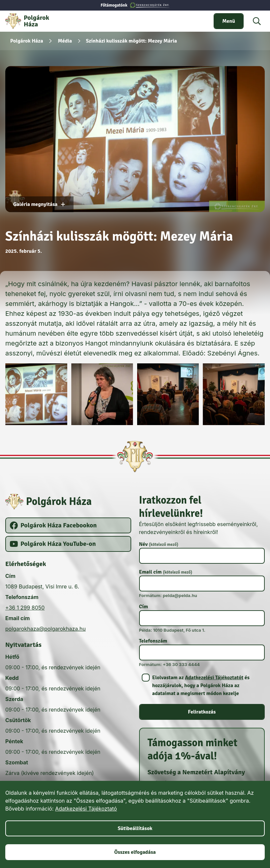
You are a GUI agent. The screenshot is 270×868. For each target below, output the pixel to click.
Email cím (166, 572)
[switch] (229, 21)
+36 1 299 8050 (25, 608)
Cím (144, 607)
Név (159, 544)
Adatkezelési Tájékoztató (86, 809)
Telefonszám (153, 641)
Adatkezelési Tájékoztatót (214, 678)
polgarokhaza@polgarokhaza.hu (45, 629)
